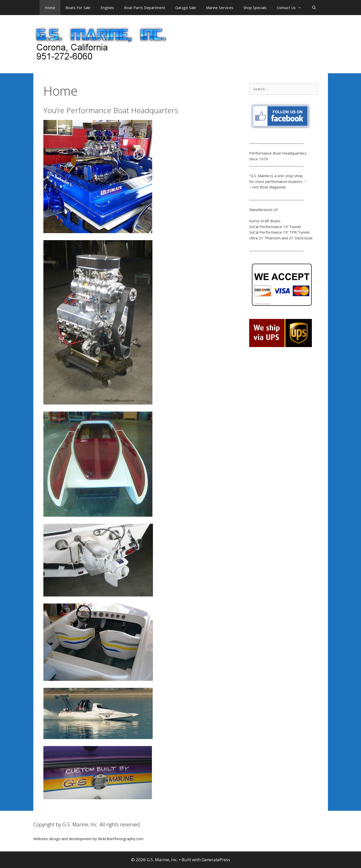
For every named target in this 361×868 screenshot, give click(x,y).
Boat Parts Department (145, 8)
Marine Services (220, 8)
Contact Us (292, 8)
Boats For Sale (78, 8)
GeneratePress (216, 860)
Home (50, 8)
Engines (107, 8)
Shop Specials (255, 8)
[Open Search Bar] (314, 8)
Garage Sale (186, 8)
